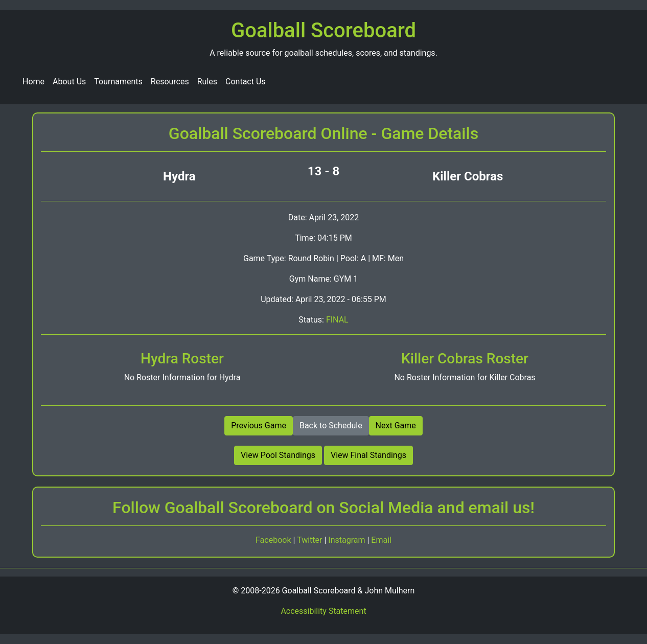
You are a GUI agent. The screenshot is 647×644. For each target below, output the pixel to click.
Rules (207, 82)
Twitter (310, 540)
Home (33, 82)
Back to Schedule (331, 425)
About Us (69, 82)
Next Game (396, 425)
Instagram (348, 540)
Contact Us (246, 82)
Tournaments (118, 82)
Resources (170, 82)
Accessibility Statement (323, 611)
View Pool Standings (278, 455)
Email (381, 540)
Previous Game (259, 425)
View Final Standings (368, 455)
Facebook (274, 540)
